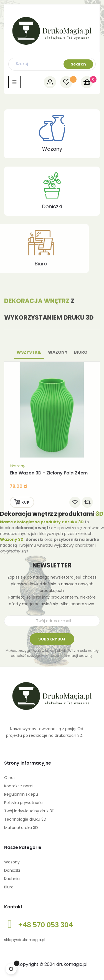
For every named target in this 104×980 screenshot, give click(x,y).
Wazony (52, 149)
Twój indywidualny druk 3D (29, 811)
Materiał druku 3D (21, 828)
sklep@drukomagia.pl (25, 940)
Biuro (9, 887)
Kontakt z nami (19, 786)
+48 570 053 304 (45, 925)
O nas (10, 778)
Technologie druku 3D (25, 819)
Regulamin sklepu (21, 794)
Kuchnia (12, 879)
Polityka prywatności (24, 803)
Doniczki (52, 206)
